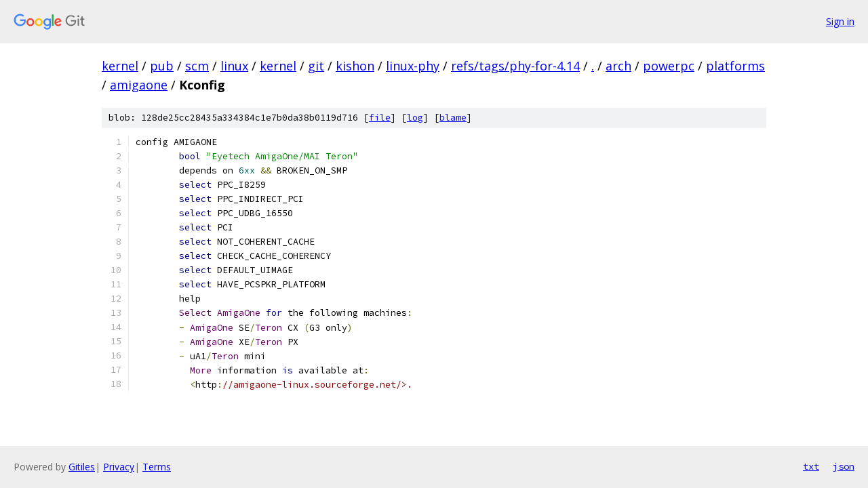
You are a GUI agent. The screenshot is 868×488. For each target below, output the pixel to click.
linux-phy (413, 66)
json (844, 466)
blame (453, 118)
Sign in (840, 21)
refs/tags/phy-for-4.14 (515, 66)
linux (234, 66)
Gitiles (82, 467)
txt (811, 466)
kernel (120, 66)
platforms (735, 66)
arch (618, 66)
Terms (157, 467)
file (380, 118)
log (415, 118)
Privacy (119, 467)
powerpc (669, 66)
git (316, 66)
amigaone (139, 85)
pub (162, 66)
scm (197, 66)
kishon (355, 66)
